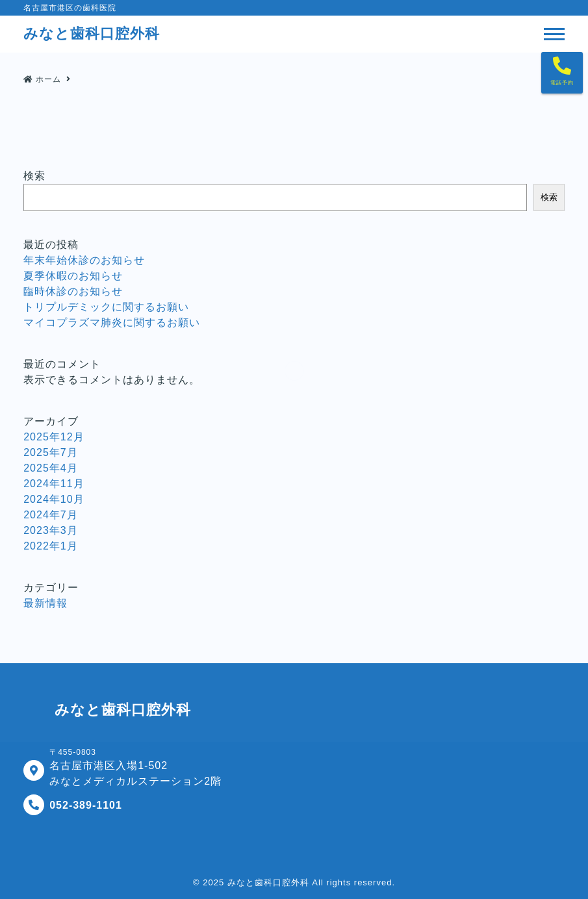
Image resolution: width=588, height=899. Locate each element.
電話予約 (562, 83)
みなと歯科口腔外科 (268, 882)
